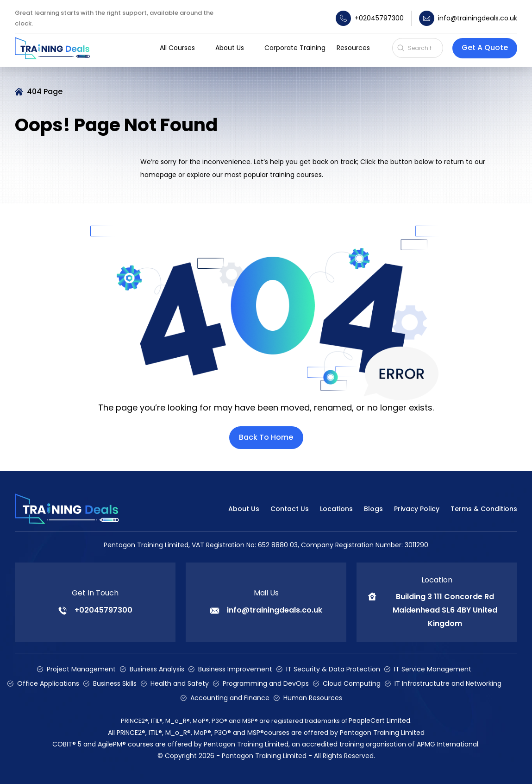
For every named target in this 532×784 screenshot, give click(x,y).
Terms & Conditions (484, 509)
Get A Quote (485, 47)
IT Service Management (433, 669)
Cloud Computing (352, 683)
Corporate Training (295, 48)
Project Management (81, 669)
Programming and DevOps (266, 683)
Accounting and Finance (230, 698)
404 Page (45, 92)
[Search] (423, 48)
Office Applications (48, 683)
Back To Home (266, 437)
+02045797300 (370, 18)
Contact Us (290, 509)
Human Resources (313, 698)
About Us (244, 509)
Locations (336, 509)
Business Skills (115, 683)
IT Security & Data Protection (333, 669)
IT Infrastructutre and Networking (448, 683)
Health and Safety (180, 683)
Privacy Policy (417, 509)
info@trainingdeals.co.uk (468, 18)
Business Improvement (235, 669)
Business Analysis (157, 669)
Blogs (373, 509)
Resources (353, 48)
